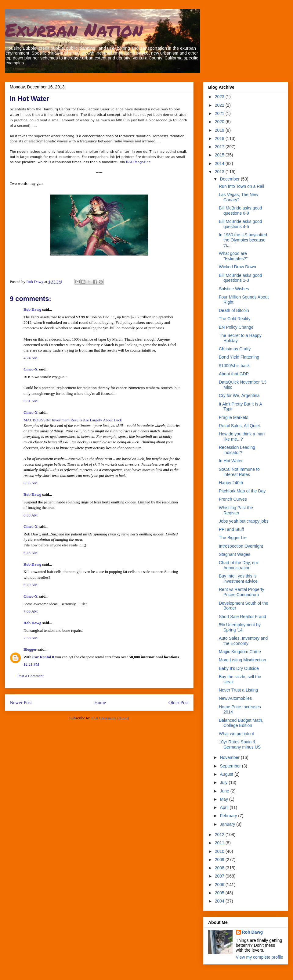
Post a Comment (31, 676)
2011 (220, 843)
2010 (220, 851)
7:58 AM (31, 638)
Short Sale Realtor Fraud (242, 617)
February (229, 816)
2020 (220, 122)
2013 (220, 172)
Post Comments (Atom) (110, 718)
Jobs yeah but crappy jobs (244, 521)
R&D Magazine (138, 162)
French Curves (233, 499)
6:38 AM (31, 515)
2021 (220, 113)
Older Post (179, 702)
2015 (220, 155)
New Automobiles (235, 698)
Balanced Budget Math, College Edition (241, 723)
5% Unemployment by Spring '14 (240, 627)
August (227, 774)
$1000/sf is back (234, 366)
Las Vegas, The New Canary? (239, 197)
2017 (220, 147)
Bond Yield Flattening (239, 357)
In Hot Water (231, 461)
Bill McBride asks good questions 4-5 (241, 224)
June (225, 791)
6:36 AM (31, 483)
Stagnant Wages (235, 554)
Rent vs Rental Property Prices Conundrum (242, 592)
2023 (220, 97)
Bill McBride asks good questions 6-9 (241, 211)
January (228, 824)
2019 (220, 130)
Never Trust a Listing (238, 690)
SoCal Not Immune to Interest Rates (239, 472)
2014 (220, 163)
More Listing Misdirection (242, 660)
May (224, 799)
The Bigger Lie (233, 538)
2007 (220, 876)
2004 (220, 901)
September (231, 766)
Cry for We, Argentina (239, 395)
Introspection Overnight (241, 546)
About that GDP (234, 374)
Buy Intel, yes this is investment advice (238, 579)
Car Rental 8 (43, 657)
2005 (220, 893)
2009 (220, 860)
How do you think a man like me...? (242, 436)
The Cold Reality (235, 319)
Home (100, 702)
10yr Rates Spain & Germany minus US (240, 744)
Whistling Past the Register (236, 510)
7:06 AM (31, 611)
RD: (45, 377)
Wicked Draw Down (237, 267)
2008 (220, 868)
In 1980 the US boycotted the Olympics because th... (243, 240)
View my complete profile (260, 957)
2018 (220, 138)
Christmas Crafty (235, 349)
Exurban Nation (74, 29)
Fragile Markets (233, 417)
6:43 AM (31, 553)
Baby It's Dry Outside (239, 668)
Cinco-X (31, 369)
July (224, 782)
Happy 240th (231, 483)
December (230, 179)
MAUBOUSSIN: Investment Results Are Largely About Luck (73, 420)
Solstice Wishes (234, 289)
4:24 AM (31, 358)
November (230, 757)
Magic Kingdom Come (240, 652)
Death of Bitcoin (234, 310)
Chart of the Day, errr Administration (239, 565)
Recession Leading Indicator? (237, 450)
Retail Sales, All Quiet (239, 426)
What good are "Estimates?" (233, 256)
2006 (220, 885)
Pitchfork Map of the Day (242, 491)
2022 (220, 105)
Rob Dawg (32, 309)
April (225, 807)
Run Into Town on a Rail (241, 186)
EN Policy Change (236, 327)
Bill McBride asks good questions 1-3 (241, 278)
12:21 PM (31, 664)
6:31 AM (31, 401)
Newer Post (21, 702)
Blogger (30, 649)
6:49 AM (31, 585)
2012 (220, 835)
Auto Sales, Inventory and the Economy (243, 641)
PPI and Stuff (231, 529)
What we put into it (236, 734)
